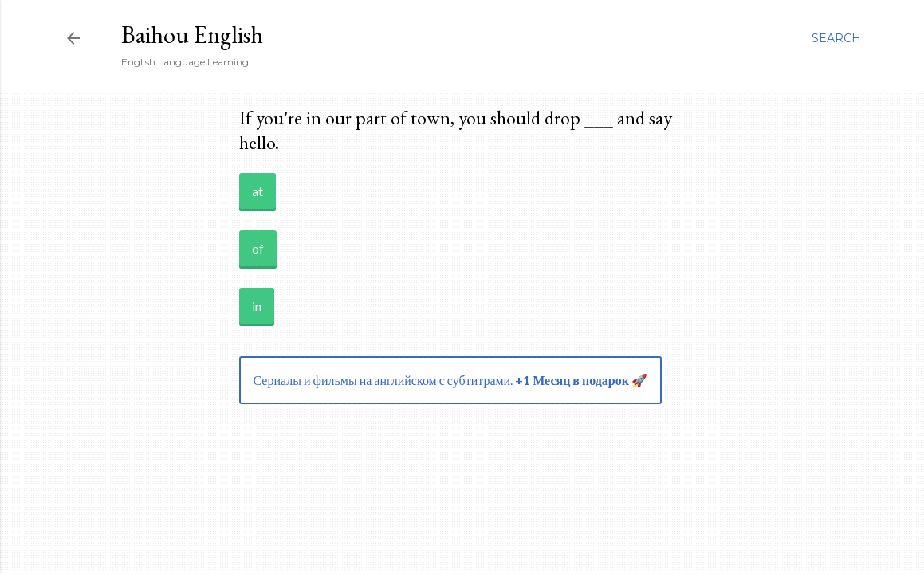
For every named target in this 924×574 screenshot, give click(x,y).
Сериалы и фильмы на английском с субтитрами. (450, 380)
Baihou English (192, 35)
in (257, 306)
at (258, 191)
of (258, 248)
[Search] (836, 38)
